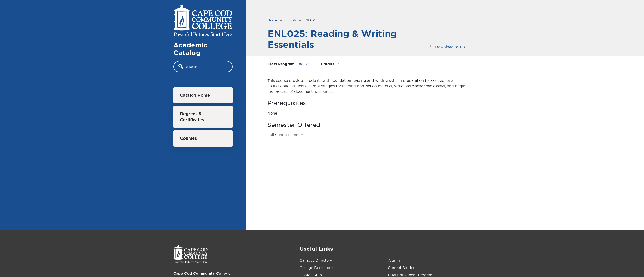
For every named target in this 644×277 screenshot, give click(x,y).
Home (272, 20)
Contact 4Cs (311, 275)
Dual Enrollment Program (411, 275)
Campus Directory (316, 260)
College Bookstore (316, 268)
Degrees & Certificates (192, 117)
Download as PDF (448, 46)
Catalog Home (195, 95)
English (290, 20)
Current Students (403, 268)
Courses (188, 138)
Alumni (394, 260)
